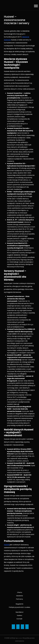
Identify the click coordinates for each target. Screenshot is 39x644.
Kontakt (19, 619)
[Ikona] (13, 627)
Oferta (20, 592)
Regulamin (20, 604)
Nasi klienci (19, 612)
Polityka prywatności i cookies (20, 607)
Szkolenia (19, 596)
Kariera (20, 615)
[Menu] (35, 6)
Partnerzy (19, 599)
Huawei (7, 545)
